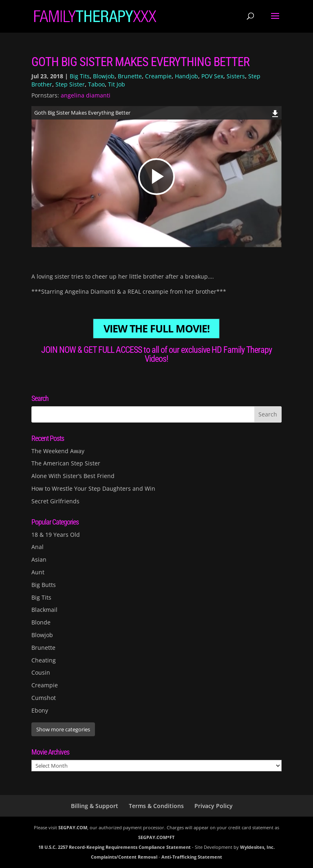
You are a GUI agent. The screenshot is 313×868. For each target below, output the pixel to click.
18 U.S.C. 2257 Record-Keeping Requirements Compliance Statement (115, 847)
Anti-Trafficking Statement (192, 857)
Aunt (38, 572)
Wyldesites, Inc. (257, 847)
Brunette (130, 76)
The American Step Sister (66, 463)
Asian (39, 559)
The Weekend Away (58, 451)
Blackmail (44, 610)
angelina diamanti (86, 95)
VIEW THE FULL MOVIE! (156, 329)
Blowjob (104, 76)
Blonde (41, 622)
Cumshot (44, 698)
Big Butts (44, 585)
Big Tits (80, 76)
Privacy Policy (214, 806)
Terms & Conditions (156, 806)
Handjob (186, 76)
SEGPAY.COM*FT (156, 837)
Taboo (96, 84)
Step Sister (70, 84)
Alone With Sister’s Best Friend (73, 476)
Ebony (40, 710)
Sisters (236, 76)
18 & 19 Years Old (56, 535)
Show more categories (63, 729)
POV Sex (212, 76)
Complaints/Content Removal (124, 857)
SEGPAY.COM (73, 827)
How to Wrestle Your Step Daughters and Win (93, 488)
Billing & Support (95, 806)
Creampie (158, 76)
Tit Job (117, 84)
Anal (37, 547)
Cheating (44, 660)
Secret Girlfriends (55, 501)
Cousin (41, 672)
